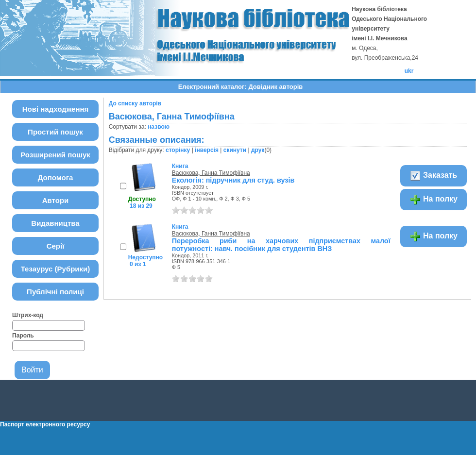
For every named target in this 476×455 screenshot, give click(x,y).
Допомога (56, 177)
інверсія (207, 150)
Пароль (23, 336)
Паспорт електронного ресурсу (45, 424)
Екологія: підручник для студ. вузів (233, 180)
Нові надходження (56, 109)
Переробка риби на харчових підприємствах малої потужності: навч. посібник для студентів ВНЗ (281, 245)
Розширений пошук (55, 155)
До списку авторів (135, 103)
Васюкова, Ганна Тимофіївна (211, 173)
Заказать (433, 176)
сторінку (178, 150)
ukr (409, 71)
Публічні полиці (55, 292)
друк (258, 150)
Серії (56, 246)
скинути (235, 150)
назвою (159, 127)
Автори (56, 200)
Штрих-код (28, 315)
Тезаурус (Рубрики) (56, 269)
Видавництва (55, 223)
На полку (433, 200)
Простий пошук (55, 132)
